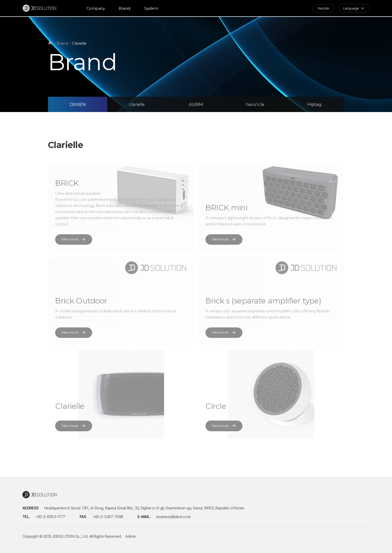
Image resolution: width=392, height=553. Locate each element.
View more (74, 239)
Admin (131, 536)
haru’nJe (255, 104)
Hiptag (314, 104)
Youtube (322, 8)
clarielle (137, 104)
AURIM (196, 104)
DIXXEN (78, 104)
